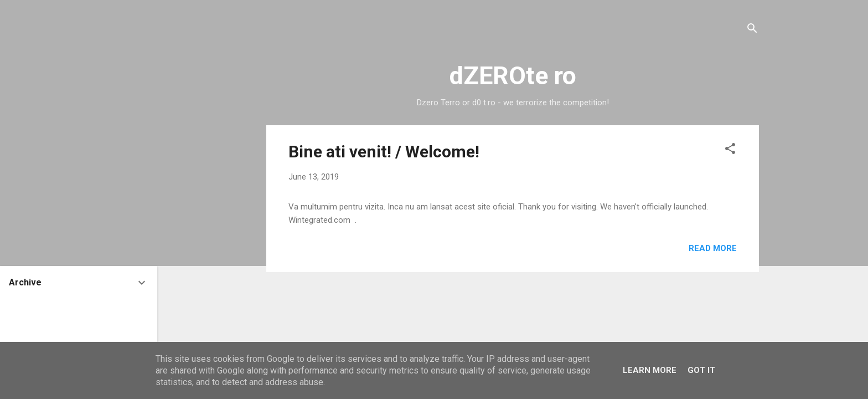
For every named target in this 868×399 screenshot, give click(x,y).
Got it (701, 370)
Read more (713, 248)
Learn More (650, 370)
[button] (730, 150)
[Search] (752, 30)
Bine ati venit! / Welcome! (384, 152)
